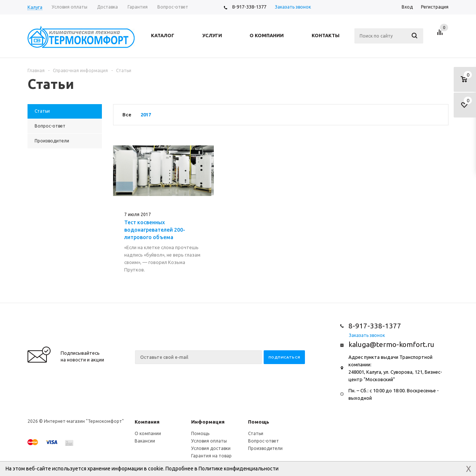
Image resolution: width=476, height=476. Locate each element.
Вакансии (145, 441)
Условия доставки (211, 448)
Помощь (259, 422)
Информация (208, 422)
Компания (147, 422)
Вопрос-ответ (263, 441)
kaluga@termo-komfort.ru (391, 344)
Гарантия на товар (211, 456)
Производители (265, 448)
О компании (148, 433)
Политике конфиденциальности (239, 469)
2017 (146, 115)
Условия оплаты (209, 441)
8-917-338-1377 (249, 7)
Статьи (256, 433)
